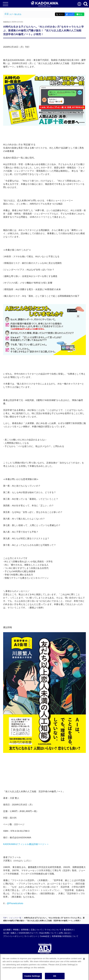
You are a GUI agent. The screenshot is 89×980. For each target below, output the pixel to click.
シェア (71, 14)
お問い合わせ (64, 933)
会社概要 (7, 930)
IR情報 (16, 930)
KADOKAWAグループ (28, 933)
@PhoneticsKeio (15, 903)
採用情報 (25, 930)
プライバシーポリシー (13, 936)
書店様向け (68, 930)
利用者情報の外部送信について (65, 936)
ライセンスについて (53, 930)
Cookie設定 (45, 936)
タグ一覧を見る (13, 14)
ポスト (61, 14)
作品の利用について (48, 933)
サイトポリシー (31, 936)
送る (81, 14)
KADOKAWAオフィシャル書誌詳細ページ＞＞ (26, 844)
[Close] (84, 960)
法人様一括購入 (10, 933)
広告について (36, 930)
